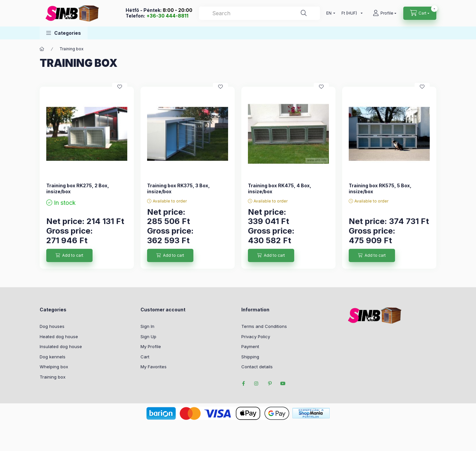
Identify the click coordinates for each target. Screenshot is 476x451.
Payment (250, 346)
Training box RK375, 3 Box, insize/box (178, 188)
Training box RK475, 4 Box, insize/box (280, 188)
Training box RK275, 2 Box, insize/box (78, 188)
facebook (243, 383)
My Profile (151, 346)
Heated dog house (59, 337)
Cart (145, 357)
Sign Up (148, 337)
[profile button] (385, 13)
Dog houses (52, 326)
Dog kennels (53, 357)
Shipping (250, 357)
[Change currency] (351, 13)
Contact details (257, 367)
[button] (64, 33)
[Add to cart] (69, 255)
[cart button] (420, 13)
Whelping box (54, 367)
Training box (53, 377)
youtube (283, 383)
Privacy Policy (256, 337)
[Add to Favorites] (120, 87)
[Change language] (329, 13)
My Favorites (154, 367)
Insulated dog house (61, 346)
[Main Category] (42, 49)
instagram (257, 383)
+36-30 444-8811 (167, 16)
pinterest (270, 383)
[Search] (259, 13)
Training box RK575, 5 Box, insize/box (380, 188)
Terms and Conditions (264, 326)
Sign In (147, 326)
